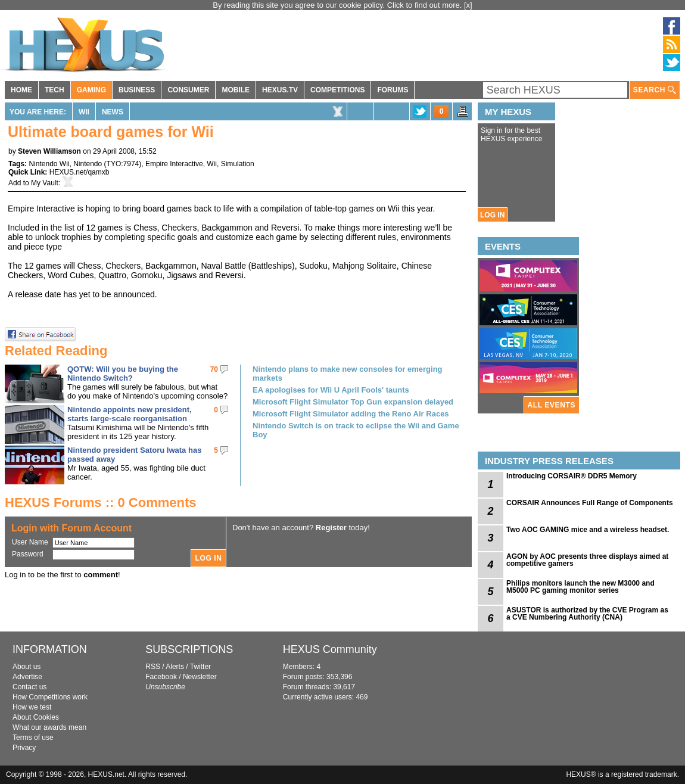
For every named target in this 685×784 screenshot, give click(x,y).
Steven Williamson (49, 151)
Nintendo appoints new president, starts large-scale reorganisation (130, 414)
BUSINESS (137, 90)
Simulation (238, 164)
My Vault (45, 183)
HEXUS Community (330, 649)
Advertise (27, 677)
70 (214, 369)
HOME (21, 90)
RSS (153, 667)
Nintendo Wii (49, 164)
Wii (84, 112)
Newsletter (200, 677)
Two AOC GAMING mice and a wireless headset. (588, 530)
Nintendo (88, 164)
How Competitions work (50, 697)
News (113, 112)
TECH (55, 90)
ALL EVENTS (552, 405)
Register (331, 528)
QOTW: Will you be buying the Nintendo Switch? (123, 374)
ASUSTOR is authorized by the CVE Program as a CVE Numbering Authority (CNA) (587, 614)
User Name (30, 542)
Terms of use (33, 738)
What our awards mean (49, 727)
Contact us (29, 687)
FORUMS (393, 90)
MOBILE (236, 90)
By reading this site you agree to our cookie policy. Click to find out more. (338, 5)
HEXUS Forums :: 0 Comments (101, 503)
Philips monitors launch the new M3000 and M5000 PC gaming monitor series (580, 587)
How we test (32, 707)
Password (28, 554)
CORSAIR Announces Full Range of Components (590, 503)
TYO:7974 (123, 164)
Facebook (161, 677)
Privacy (24, 748)
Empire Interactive (174, 164)
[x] (468, 5)
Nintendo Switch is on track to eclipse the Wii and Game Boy (356, 430)
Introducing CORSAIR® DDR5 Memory (572, 476)
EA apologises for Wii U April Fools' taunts (331, 390)
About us (27, 667)
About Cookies (36, 717)
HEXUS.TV (280, 90)
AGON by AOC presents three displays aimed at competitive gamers (587, 560)
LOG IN (492, 215)
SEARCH (655, 90)
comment (101, 575)
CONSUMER (188, 90)
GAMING (91, 90)
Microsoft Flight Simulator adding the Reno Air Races (351, 414)
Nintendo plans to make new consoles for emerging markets (348, 374)
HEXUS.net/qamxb (80, 172)
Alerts (175, 667)
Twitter (200, 667)
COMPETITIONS (337, 90)
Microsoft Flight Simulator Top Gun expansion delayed (353, 402)
